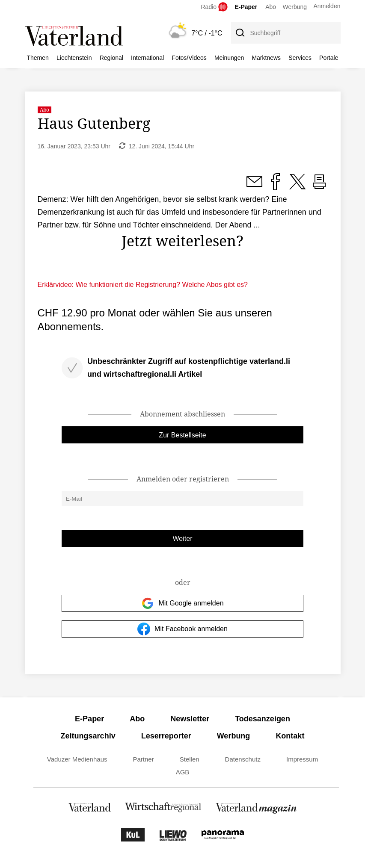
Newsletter (190, 719)
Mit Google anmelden (182, 603)
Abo (271, 7)
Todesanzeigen (263, 719)
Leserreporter (166, 736)
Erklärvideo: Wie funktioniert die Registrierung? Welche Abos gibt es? (143, 285)
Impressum (302, 759)
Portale (329, 58)
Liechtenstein (74, 58)
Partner (144, 759)
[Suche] (240, 33)
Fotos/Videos (189, 58)
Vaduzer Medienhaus (77, 759)
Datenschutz (243, 759)
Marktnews (266, 58)
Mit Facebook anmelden (182, 629)
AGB (183, 772)
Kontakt (290, 736)
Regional (111, 58)
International (147, 58)
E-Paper (246, 7)
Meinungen (229, 58)
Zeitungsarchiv (88, 736)
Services (300, 58)
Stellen (190, 759)
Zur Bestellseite (182, 435)
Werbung (295, 7)
